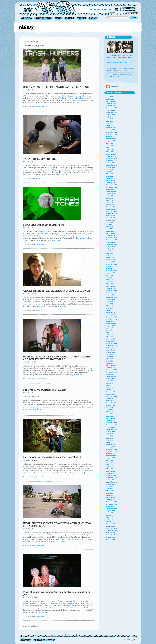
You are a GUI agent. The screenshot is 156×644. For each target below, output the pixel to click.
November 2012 (112, 451)
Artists (26, 19)
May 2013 (110, 438)
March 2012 (110, 469)
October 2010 (111, 506)
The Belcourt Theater (66, 98)
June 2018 (110, 304)
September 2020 (112, 244)
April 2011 (110, 493)
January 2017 (111, 341)
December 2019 (112, 264)
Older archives (111, 539)
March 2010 (110, 522)
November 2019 (112, 266)
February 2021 (111, 233)
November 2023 (112, 161)
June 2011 (110, 489)
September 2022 (112, 191)
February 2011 (111, 497)
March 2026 (110, 99)
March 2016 (110, 363)
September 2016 (112, 350)
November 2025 (112, 108)
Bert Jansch (39, 477)
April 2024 (110, 150)
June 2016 (110, 357)
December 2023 (112, 158)
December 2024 (112, 132)
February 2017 (111, 339)
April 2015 (110, 387)
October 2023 (111, 163)
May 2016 (110, 359)
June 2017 (110, 330)
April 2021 (110, 229)
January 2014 (111, 420)
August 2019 (111, 273)
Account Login (95, 9)
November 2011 (112, 478)
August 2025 (111, 114)
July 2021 (110, 222)
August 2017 (111, 326)
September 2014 (112, 403)
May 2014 (110, 412)
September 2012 (112, 456)
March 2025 (110, 125)
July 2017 (110, 328)
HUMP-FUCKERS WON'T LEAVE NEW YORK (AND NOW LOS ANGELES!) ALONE (57, 525)
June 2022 (110, 198)
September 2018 (112, 297)
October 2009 (111, 533)
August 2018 (111, 299)
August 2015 (111, 379)
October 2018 (111, 295)
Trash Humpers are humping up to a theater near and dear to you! (56, 593)
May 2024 (110, 147)
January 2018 (111, 315)
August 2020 (111, 246)
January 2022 (111, 209)
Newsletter (129, 8)
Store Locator (129, 11)
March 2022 (110, 205)
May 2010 (110, 517)
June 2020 (110, 251)
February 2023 (111, 180)
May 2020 (110, 253)
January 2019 (111, 288)
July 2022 (110, 196)
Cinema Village (28, 535)
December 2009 (112, 528)
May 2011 (110, 491)
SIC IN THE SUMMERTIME (39, 159)
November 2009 (112, 530)
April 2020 (110, 255)
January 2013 (111, 447)
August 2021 (111, 220)
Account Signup (107, 9)
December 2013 (112, 423)
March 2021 (110, 231)
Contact (26, 640)
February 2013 (111, 445)
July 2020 (110, 249)
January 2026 (111, 103)
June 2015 (110, 383)
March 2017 (110, 337)
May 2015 (110, 385)
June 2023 (110, 172)
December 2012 (112, 449)
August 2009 (111, 537)
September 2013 (112, 429)
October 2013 (111, 427)
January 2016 (111, 368)
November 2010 (112, 504)
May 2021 (110, 227)
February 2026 (111, 101)
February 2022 (111, 207)
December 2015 (112, 370)
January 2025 (111, 130)
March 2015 (110, 390)
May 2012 (110, 464)
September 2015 (112, 376)
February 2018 (111, 313)
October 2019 (111, 268)
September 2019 (112, 271)
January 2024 (111, 156)
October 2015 (111, 374)
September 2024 (112, 139)
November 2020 (112, 240)
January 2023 (111, 183)
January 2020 (111, 262)
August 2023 (111, 167)
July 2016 (110, 354)
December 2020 (112, 238)
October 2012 (111, 453)
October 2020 (111, 242)
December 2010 (112, 502)
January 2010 (111, 526)
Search (134, 18)
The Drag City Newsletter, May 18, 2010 (45, 390)
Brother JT (39, 304)
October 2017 (111, 321)
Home (49, 7)
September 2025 (112, 112)
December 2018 (112, 291)
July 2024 (110, 143)
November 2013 (112, 425)
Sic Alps (52, 170)
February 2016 (111, 365)
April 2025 (110, 123)
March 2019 (110, 284)
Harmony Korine (41, 106)
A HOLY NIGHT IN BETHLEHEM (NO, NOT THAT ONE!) (56, 291)
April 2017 (110, 335)
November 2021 (112, 213)
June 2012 (110, 462)
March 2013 (110, 442)
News (59, 19)
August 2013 (111, 431)
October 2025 (111, 110)
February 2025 (111, 128)
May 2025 (110, 121)
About (93, 19)
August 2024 (111, 141)
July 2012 (110, 460)
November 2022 (112, 187)
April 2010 (110, 519)
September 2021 (112, 218)
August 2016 (111, 352)
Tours (82, 19)
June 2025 (110, 119)
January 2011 (111, 500)
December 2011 (112, 475)
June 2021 (110, 224)
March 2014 (110, 416)
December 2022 (112, 185)
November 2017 (112, 319)
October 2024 (111, 136)
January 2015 (111, 394)
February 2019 (111, 286)
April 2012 (110, 467)
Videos (70, 19)
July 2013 (110, 434)
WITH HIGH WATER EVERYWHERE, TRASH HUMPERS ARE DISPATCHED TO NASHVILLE (57, 358)
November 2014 (112, 398)
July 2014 (110, 407)
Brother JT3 (40, 310)
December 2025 (112, 106)
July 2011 (110, 486)
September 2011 (112, 482)
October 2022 (111, 189)
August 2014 (111, 405)
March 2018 (110, 310)
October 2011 (111, 480)
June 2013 (110, 436)
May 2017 (110, 332)
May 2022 (110, 200)
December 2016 (112, 343)
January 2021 (111, 235)
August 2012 (111, 458)
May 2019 (110, 280)
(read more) (77, 103)
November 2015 (112, 372)
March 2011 (110, 495)
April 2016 (110, 361)
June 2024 (110, 145)
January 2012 (111, 473)
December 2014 (112, 396)
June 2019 (110, 277)
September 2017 (112, 324)
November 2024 (112, 134)
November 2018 (112, 293)
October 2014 (111, 401)
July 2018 (110, 302)
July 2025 (110, 117)
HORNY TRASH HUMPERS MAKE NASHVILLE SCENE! (56, 87)
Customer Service (44, 640)
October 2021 (111, 216)
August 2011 (111, 484)
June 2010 (110, 515)
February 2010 (111, 524)
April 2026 (110, 97)
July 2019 (110, 275)
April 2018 (110, 308)
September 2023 (112, 165)
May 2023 (110, 174)
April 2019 (110, 282)
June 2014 (110, 409)
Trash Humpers (81, 98)
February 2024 (111, 154)
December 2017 (112, 317)
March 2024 (110, 152)
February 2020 (111, 260)
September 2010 (112, 508)
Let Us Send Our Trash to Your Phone (44, 225)
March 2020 (110, 257)
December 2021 (112, 211)
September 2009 (112, 535)
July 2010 (110, 513)
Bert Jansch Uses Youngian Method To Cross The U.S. (52, 457)
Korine (71, 603)
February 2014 (111, 418)
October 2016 (111, 348)
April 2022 (110, 202)
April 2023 (110, 176)
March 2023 (110, 178)
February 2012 (111, 471)
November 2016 (112, 346)
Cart (117, 10)
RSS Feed (112, 87)
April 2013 (110, 440)
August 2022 (111, 194)
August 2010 (111, 511)
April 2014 (110, 414)
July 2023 (110, 169)
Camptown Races (43, 234)
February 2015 (111, 392)
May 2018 (110, 306)
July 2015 (110, 381)
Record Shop (44, 19)
